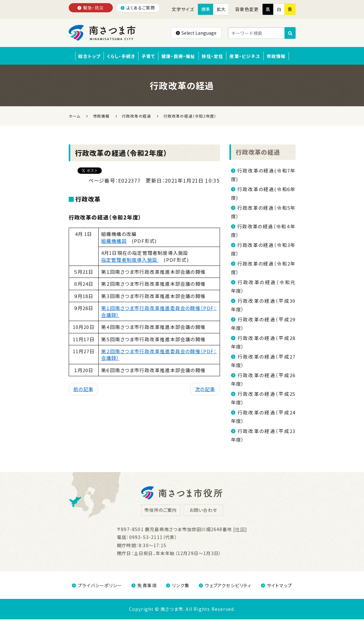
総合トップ (84, 56)
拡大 (221, 9)
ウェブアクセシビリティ (225, 586)
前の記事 (84, 390)
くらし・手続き (117, 56)
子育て (147, 56)
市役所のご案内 (161, 511)
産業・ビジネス (248, 56)
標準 (205, 9)
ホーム (75, 117)
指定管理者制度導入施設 (130, 260)
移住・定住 (214, 56)
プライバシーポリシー (97, 586)
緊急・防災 (91, 8)
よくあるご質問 (138, 8)
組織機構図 (114, 241)
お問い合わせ (203, 511)
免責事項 (144, 586)
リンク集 (178, 586)
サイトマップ (277, 586)
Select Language (196, 33)
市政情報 (282, 56)
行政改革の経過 (258, 152)
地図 (240, 530)
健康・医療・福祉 (178, 56)
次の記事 (205, 390)
